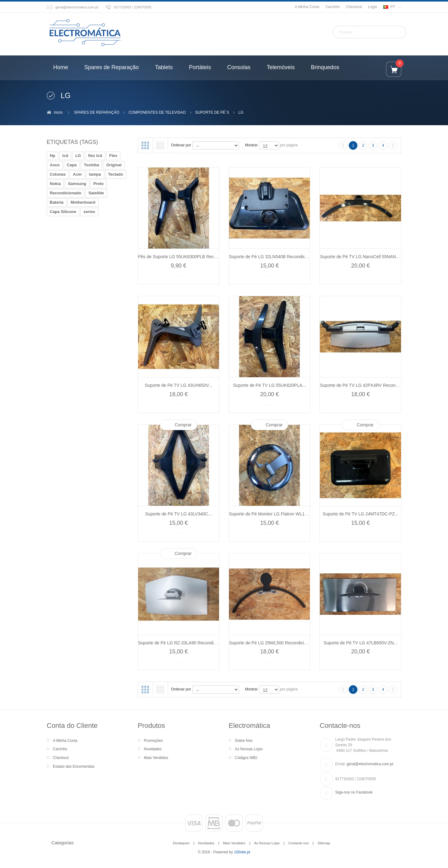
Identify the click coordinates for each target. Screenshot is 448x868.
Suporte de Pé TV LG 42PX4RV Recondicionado (367, 385)
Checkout (354, 7)
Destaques (181, 843)
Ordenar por (181, 145)
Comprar (183, 425)
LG (78, 156)
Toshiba (92, 165)
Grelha (145, 145)
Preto (98, 184)
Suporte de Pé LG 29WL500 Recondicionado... (274, 643)
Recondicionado (65, 193)
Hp (52, 156)
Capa (72, 165)
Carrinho (333, 7)
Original (114, 165)
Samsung (77, 184)
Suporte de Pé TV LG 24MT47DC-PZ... (360, 514)
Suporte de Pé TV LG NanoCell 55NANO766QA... (368, 257)
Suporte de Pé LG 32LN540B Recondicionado (273, 257)
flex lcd (95, 156)
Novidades (153, 749)
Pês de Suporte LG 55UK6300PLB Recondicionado (188, 257)
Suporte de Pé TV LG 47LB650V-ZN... (360, 643)
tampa (95, 174)
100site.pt (242, 852)
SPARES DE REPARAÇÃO (97, 112)
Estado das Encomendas (74, 766)
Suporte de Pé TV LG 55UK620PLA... (269, 385)
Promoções (154, 741)
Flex (113, 156)
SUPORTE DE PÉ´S (212, 112)
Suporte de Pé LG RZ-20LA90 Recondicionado (184, 643)
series (89, 212)
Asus (55, 165)
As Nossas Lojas (249, 749)
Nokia (55, 184)
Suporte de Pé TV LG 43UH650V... (179, 385)
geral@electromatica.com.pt (77, 7)
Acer (77, 174)
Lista (160, 145)
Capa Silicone (63, 212)
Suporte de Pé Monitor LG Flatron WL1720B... (274, 514)
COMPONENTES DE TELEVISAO (157, 112)
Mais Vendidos (156, 758)
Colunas (58, 174)
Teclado (116, 174)
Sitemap (324, 843)
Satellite (96, 193)
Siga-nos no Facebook (354, 792)
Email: (341, 764)
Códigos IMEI (246, 758)
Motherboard (83, 202)
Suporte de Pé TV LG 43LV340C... (179, 514)
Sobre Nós (244, 741)
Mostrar (252, 145)
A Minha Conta (307, 7)
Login (373, 7)
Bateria (57, 202)
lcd (65, 156)
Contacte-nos (299, 843)
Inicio (58, 112)
